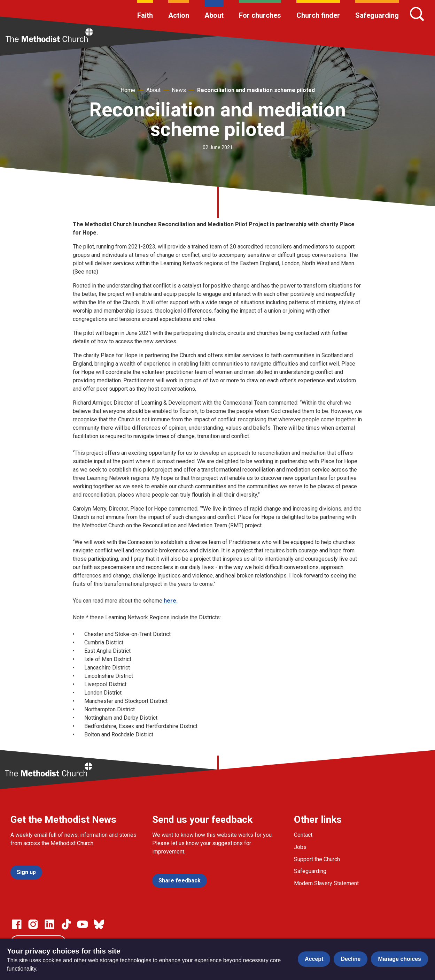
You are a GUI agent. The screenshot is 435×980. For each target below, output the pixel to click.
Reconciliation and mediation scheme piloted (256, 90)
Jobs (300, 847)
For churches (260, 15)
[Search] (417, 14)
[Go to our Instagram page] (33, 924)
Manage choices (399, 959)
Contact (303, 835)
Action (179, 15)
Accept (314, 959)
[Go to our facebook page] (17, 924)
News (179, 90)
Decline (351, 959)
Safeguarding (377, 15)
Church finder (318, 15)
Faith (145, 15)
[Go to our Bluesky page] (99, 924)
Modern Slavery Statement (326, 883)
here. (170, 601)
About (214, 15)
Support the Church (317, 859)
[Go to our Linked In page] (49, 924)
